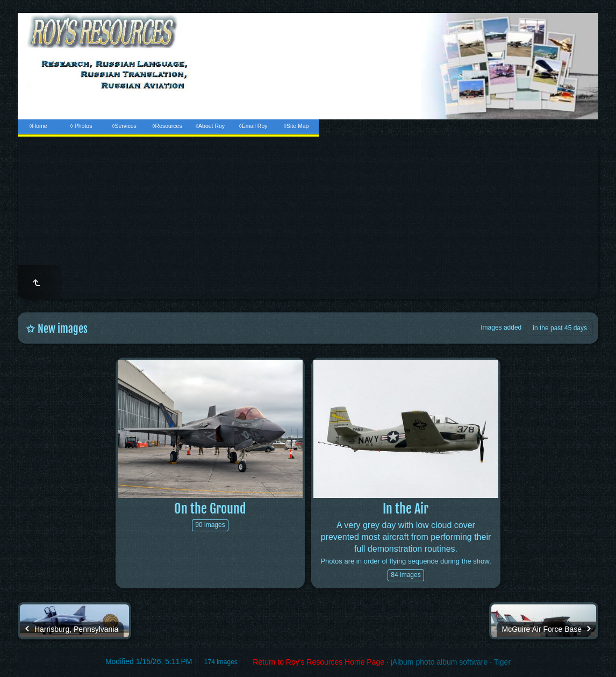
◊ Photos (81, 126)
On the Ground (210, 509)
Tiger (502, 662)
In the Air (406, 509)
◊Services (124, 126)
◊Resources (167, 126)
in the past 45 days (560, 328)
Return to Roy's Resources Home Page (318, 662)
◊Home (38, 126)
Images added (501, 327)
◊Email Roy (253, 126)
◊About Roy (210, 126)
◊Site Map (296, 126)
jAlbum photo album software (439, 662)
